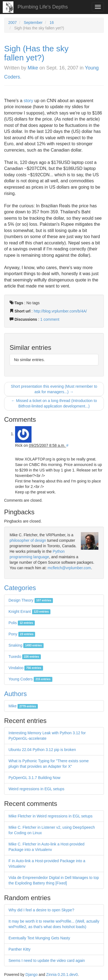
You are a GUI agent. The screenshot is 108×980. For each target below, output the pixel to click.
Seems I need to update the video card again (47, 961)
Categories (20, 588)
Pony (22, 634)
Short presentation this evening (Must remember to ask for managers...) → (54, 389)
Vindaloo (26, 668)
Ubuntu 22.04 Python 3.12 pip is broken (42, 750)
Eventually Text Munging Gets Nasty (39, 938)
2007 (12, 23)
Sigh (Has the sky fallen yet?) (36, 53)
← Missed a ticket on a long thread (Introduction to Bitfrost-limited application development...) (54, 403)
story (28, 100)
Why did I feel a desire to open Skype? (41, 910)
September (33, 23)
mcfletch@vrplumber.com (69, 568)
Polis (22, 623)
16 (52, 23)
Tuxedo (25, 657)
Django (32, 975)
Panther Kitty (19, 949)
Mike (33, 68)
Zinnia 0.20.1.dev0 (62, 975)
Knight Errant (29, 612)
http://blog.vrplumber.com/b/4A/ (60, 311)
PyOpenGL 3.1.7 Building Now (34, 778)
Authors (15, 694)
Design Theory (31, 600)
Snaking (26, 645)
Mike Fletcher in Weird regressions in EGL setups (51, 816)
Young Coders (30, 679)
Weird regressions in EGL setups (36, 789)
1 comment (50, 319)
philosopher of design (28, 540)
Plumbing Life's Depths (43, 7)
